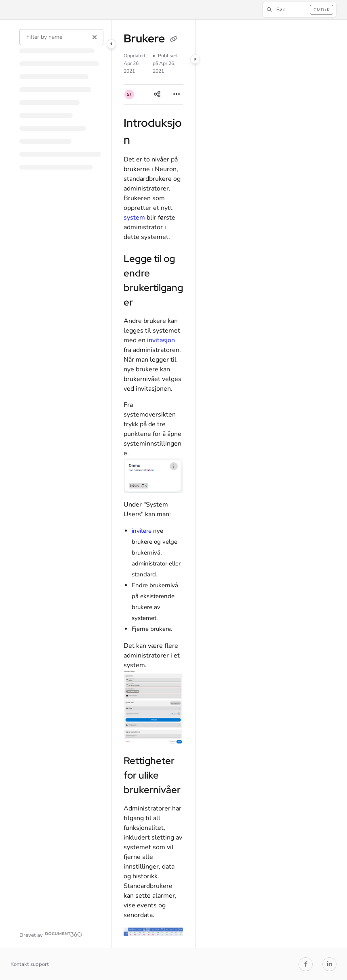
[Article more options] (177, 94)
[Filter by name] (61, 37)
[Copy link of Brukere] (174, 40)
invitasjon (161, 340)
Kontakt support (30, 964)
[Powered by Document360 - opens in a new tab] (51, 934)
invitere (142, 531)
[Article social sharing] (157, 94)
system (134, 218)
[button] (299, 10)
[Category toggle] (111, 44)
